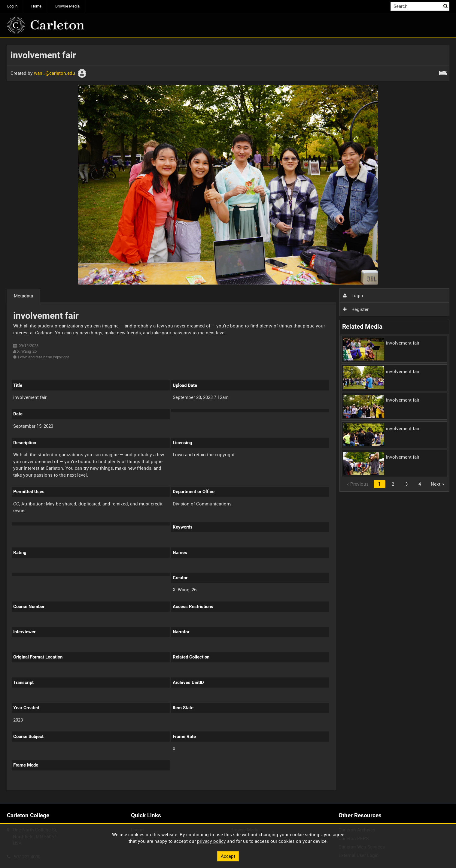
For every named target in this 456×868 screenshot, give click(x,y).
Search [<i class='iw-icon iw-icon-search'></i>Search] (446, 6)
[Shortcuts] (443, 72)
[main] (228, 421)
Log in (12, 6)
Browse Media (67, 6)
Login (353, 295)
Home (36, 6)
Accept (228, 856)
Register (356, 309)
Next (437, 484)
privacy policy (211, 841)
